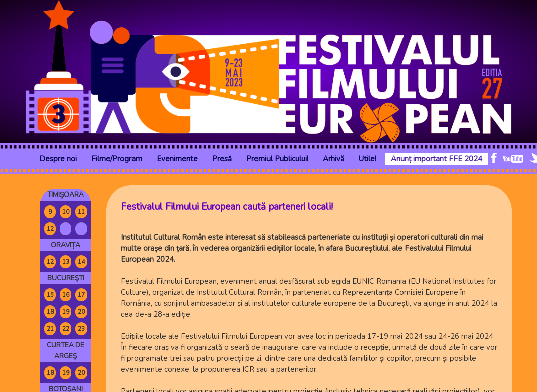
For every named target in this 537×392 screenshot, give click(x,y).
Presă (222, 159)
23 (81, 329)
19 (66, 312)
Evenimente (177, 159)
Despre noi (58, 159)
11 (81, 212)
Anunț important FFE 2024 (437, 159)
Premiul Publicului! (277, 159)
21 (50, 329)
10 (66, 212)
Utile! (368, 159)
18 (50, 312)
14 (81, 262)
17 (81, 295)
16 (66, 295)
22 (66, 329)
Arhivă (333, 159)
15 (50, 295)
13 (66, 262)
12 (50, 229)
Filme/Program (117, 159)
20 (81, 312)
